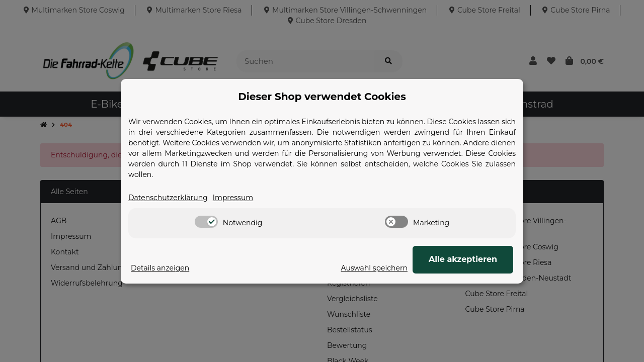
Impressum (233, 198)
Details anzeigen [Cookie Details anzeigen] (160, 268)
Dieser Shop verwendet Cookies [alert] (322, 97)
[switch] (206, 222)
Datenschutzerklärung (168, 198)
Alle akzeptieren (463, 259)
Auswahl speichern (374, 268)
